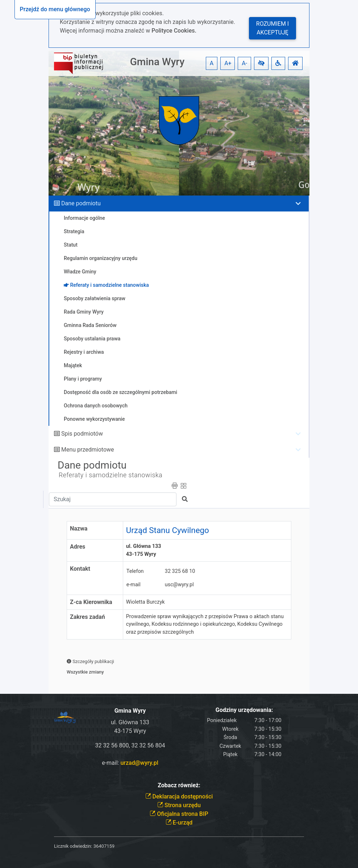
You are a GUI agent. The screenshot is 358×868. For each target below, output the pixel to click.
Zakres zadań (88, 617)
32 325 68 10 (180, 571)
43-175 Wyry (130, 731)
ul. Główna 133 (130, 722)
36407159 (104, 846)
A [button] (212, 63)
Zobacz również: (179, 785)
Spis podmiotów (82, 434)
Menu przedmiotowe (88, 450)
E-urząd (179, 823)
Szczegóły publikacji (90, 661)
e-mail (134, 585)
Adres (78, 547)
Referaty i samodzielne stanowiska (111, 475)
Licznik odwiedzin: (73, 846)
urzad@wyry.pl (139, 763)
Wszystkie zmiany (85, 672)
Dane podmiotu (81, 203)
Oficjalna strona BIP (179, 814)
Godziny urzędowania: (244, 710)
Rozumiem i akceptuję (272, 28)
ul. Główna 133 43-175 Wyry (145, 550)
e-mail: (130, 763)
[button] (261, 63)
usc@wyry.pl (179, 585)
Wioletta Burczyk (145, 602)
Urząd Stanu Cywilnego (168, 530)
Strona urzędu (179, 805)
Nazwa (79, 529)
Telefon (135, 571)
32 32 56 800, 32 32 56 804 (130, 745)
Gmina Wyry (157, 62)
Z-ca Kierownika (91, 602)
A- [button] (244, 63)
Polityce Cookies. (174, 31)
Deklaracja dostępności (179, 796)
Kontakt (80, 569)
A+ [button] (228, 63)
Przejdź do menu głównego (55, 9)
